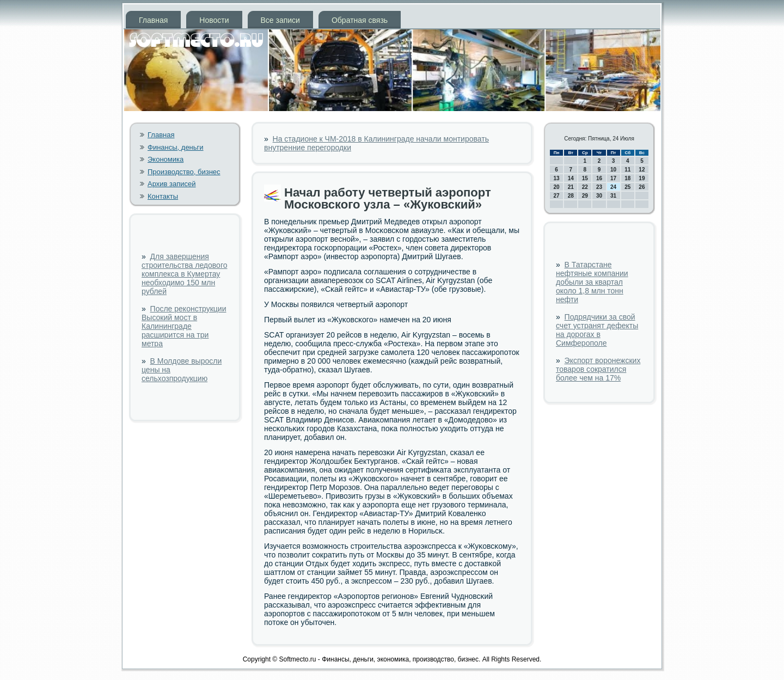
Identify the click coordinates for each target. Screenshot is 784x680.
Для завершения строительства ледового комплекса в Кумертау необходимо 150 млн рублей (184, 274)
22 (585, 187)
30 (599, 196)
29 (585, 196)
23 (599, 187)
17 (613, 178)
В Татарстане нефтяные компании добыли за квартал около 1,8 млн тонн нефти (592, 282)
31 (613, 196)
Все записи (280, 20)
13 (557, 178)
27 (557, 196)
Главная (153, 20)
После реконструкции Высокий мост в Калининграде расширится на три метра (184, 326)
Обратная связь (360, 20)
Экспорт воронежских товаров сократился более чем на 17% (598, 369)
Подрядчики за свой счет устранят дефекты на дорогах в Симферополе (597, 330)
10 (613, 170)
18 (627, 178)
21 (571, 187)
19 (642, 178)
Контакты (163, 196)
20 (557, 187)
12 (642, 170)
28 (571, 196)
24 (613, 187)
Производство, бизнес (184, 172)
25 (627, 187)
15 (585, 178)
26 (642, 187)
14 (571, 178)
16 (599, 178)
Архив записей (172, 184)
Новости (214, 20)
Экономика (166, 159)
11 (627, 170)
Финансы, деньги (176, 147)
